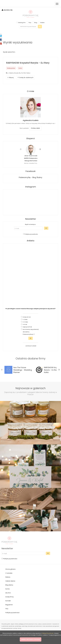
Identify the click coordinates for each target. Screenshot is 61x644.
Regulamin (9, 605)
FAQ (7, 609)
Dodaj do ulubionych (25, 78)
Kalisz (20, 68)
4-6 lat (25, 324)
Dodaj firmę (9, 597)
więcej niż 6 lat (27, 327)
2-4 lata (25, 322)
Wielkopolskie (11, 68)
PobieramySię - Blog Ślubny (30, 177)
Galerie (42, 22)
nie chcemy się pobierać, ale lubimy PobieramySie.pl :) (31, 332)
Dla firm (8, 593)
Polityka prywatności (31, 234)
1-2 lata (25, 319)
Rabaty (8, 577)
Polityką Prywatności (48, 633)
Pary (30, 22)
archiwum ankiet (31, 346)
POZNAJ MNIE (35, 128)
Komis (8, 589)
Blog (36, 22)
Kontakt (8, 601)
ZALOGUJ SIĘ (8, 10)
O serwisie (9, 573)
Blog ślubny (9, 585)
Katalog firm (22, 22)
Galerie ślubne (10, 581)
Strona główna (10, 569)
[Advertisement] (31, 275)
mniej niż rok (27, 317)
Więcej (10, 78)
